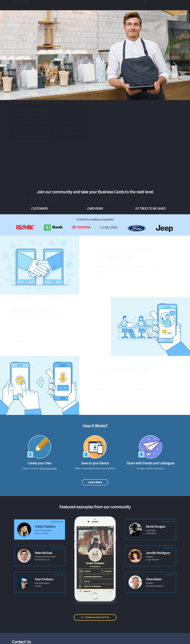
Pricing (94, 5)
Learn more (95, 482)
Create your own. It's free (37, 133)
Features (65, 5)
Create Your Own (163, 5)
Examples (79, 5)
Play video (75, 133)
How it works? (109, 5)
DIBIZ (24, 5)
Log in (142, 5)
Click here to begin (48, 468)
